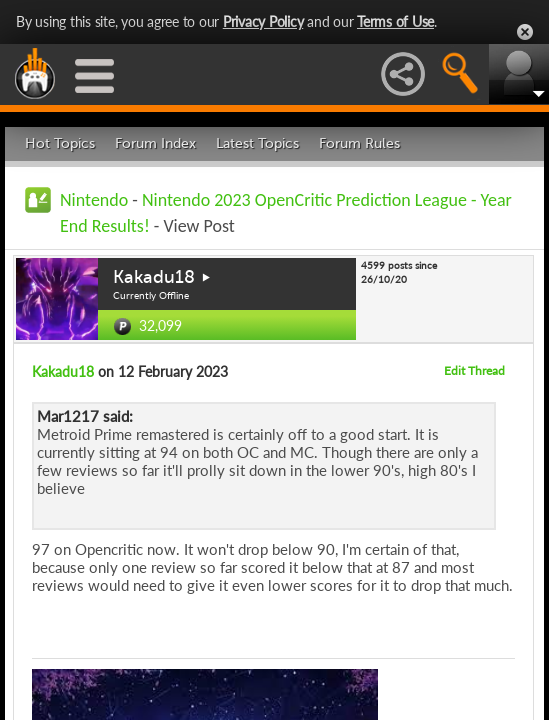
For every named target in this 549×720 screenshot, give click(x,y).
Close (525, 32)
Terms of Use (395, 21)
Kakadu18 (154, 277)
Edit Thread (474, 370)
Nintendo (94, 200)
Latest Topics (257, 143)
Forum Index (155, 143)
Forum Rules (359, 143)
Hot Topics (60, 143)
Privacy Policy (263, 21)
